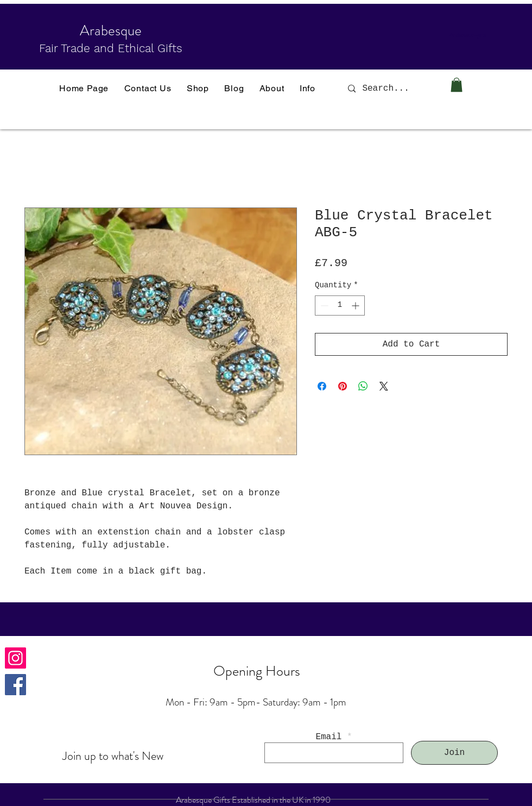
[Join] (454, 753)
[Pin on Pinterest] (343, 386)
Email (328, 737)
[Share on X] (384, 386)
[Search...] (393, 89)
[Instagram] (15, 658)
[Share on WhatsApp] (363, 386)
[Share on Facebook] (322, 386)
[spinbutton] (340, 306)
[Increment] (356, 306)
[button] (457, 85)
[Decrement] (323, 306)
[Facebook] (15, 685)
